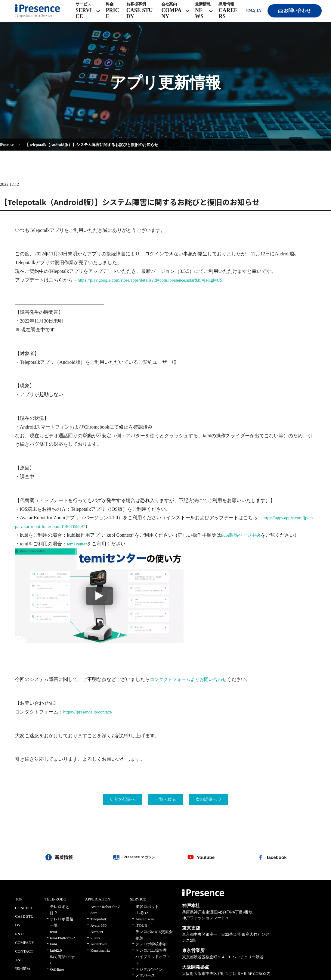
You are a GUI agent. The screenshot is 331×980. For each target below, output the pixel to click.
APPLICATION (97, 903)
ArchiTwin (99, 948)
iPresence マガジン (135, 860)
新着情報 (64, 860)
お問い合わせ (289, 15)
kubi (53, 948)
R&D (19, 938)
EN (243, 15)
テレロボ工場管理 (151, 955)
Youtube (206, 860)
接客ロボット (147, 911)
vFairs (95, 942)
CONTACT (24, 955)
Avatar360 (98, 930)
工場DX (142, 917)
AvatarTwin (145, 923)
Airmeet (97, 936)
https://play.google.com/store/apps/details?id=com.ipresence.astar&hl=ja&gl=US (156, 280)
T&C (19, 964)
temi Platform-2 (62, 942)
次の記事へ (215, 800)
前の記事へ (116, 800)
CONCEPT (24, 912)
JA (252, 15)
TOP (19, 903)
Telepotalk (99, 923)
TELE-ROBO (55, 903)
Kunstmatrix (100, 955)
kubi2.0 (56, 955)
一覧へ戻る (165, 800)
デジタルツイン (149, 973)
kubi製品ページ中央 (242, 535)
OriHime (57, 973)
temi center (78, 544)
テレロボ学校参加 (151, 948)
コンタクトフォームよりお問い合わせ (191, 679)
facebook (277, 860)
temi (53, 936)
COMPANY (25, 947)
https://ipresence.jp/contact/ (90, 712)
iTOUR (141, 930)
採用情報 (23, 973)
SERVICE (138, 903)
